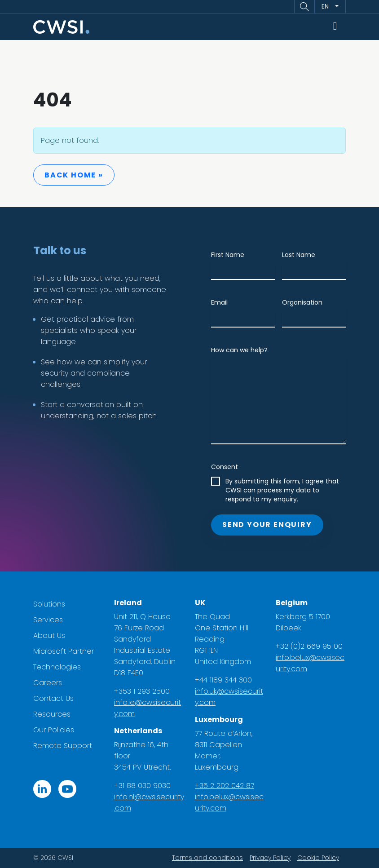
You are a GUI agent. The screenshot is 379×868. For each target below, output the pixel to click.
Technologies (57, 667)
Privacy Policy (270, 858)
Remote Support (63, 746)
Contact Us (53, 698)
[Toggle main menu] (335, 27)
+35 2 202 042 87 (225, 786)
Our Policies (54, 730)
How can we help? (239, 350)
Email (219, 302)
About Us (49, 635)
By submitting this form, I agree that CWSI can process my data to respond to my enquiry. (282, 490)
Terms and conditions (207, 858)
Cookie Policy (318, 858)
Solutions (49, 604)
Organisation (302, 302)
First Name (228, 255)
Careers (48, 683)
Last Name (299, 255)
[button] (304, 7)
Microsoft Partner (64, 651)
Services (48, 620)
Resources (52, 714)
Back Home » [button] (74, 175)
